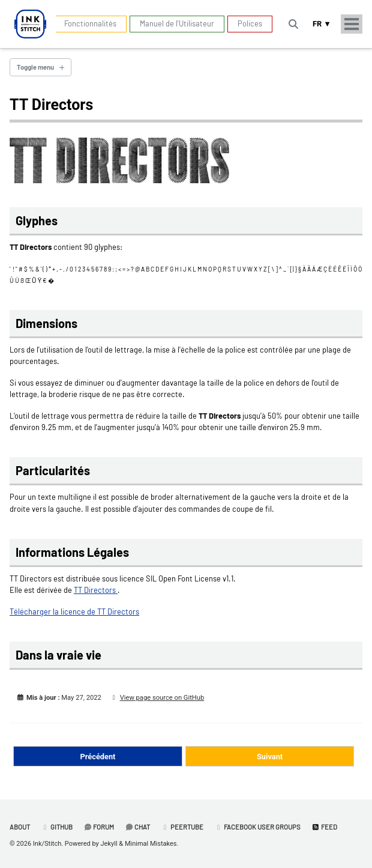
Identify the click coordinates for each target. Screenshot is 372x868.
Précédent (98, 757)
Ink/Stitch (47, 844)
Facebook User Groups (257, 827)
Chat (137, 827)
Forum (99, 827)
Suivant (270, 757)
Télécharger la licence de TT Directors (74, 612)
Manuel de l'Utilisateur (177, 23)
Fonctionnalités (90, 23)
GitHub (57, 827)
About (20, 827)
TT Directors (96, 590)
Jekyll (109, 844)
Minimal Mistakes (151, 844)
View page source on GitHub (162, 698)
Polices (250, 23)
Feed (324, 827)
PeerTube (182, 827)
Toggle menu (35, 67)
